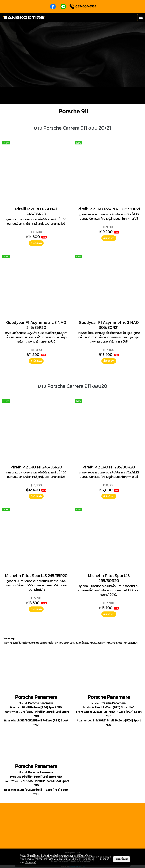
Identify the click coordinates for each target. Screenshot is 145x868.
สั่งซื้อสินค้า (36, 243)
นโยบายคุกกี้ (30, 862)
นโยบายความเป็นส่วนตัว (83, 859)
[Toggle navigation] (141, 18)
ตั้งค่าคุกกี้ (105, 859)
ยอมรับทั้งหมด (122, 859)
